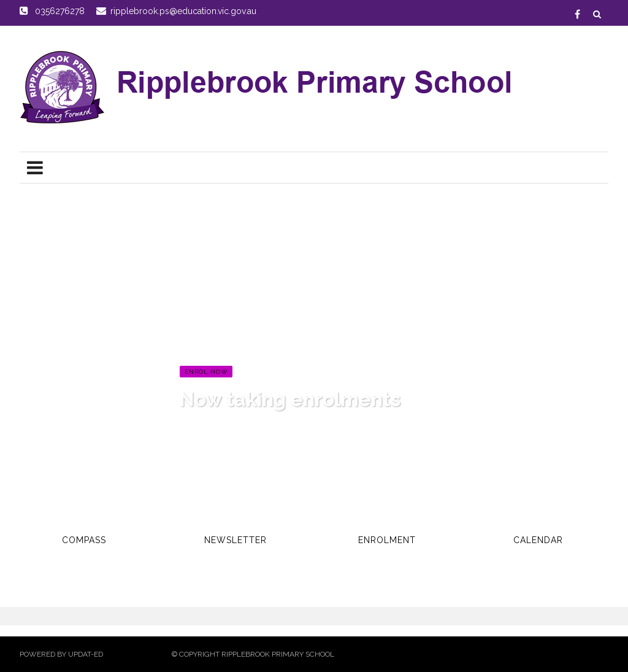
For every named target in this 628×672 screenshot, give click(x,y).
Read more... (209, 427)
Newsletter (235, 540)
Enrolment (387, 540)
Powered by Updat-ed (61, 654)
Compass (84, 540)
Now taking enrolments (290, 399)
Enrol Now (206, 372)
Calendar (538, 540)
